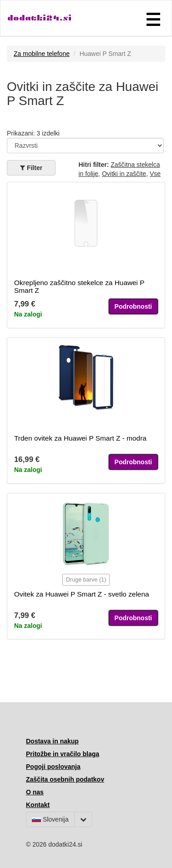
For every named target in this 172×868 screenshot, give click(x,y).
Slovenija (50, 819)
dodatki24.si (39, 18)
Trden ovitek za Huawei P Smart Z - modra (80, 438)
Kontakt (38, 805)
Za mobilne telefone (42, 54)
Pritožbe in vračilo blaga (63, 754)
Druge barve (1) (86, 580)
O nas (35, 792)
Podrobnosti (133, 306)
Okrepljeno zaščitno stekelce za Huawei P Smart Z (79, 286)
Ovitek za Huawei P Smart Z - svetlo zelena (82, 594)
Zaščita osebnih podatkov (65, 779)
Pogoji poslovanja (53, 767)
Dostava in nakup (52, 741)
